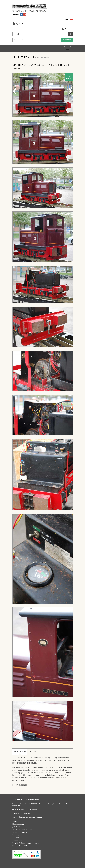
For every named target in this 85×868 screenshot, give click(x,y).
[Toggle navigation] (68, 49)
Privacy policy (18, 840)
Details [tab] (33, 752)
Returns (16, 838)
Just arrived (17, 827)
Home (15, 821)
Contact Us (69, 29)
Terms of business (20, 832)
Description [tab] (20, 752)
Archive (45, 58)
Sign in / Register (22, 24)
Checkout (67, 40)
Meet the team (18, 824)
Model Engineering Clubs (22, 829)
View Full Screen (69, 77)
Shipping (16, 835)
